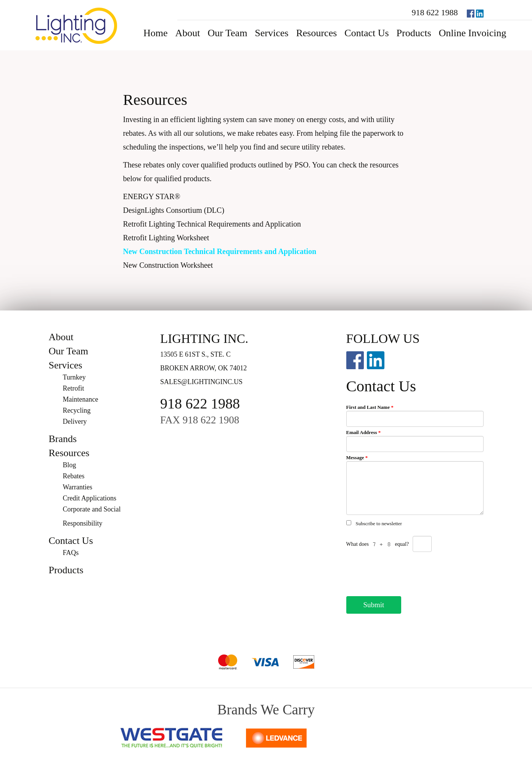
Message (357, 458)
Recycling (77, 410)
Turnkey (74, 377)
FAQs (71, 553)
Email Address (364, 432)
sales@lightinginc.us (201, 382)
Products (414, 33)
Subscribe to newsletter (379, 523)
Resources (316, 33)
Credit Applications (90, 498)
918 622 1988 (435, 12)
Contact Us (366, 33)
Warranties (78, 487)
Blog (70, 465)
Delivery (75, 421)
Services (272, 33)
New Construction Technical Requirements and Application (220, 251)
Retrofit (74, 388)
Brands (63, 439)
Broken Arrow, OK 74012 (203, 368)
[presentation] (404, 572)
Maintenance (81, 399)
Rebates (74, 476)
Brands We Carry (266, 710)
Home (156, 33)
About (188, 33)
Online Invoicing (473, 33)
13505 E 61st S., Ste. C (195, 354)
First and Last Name (370, 407)
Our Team (228, 33)
